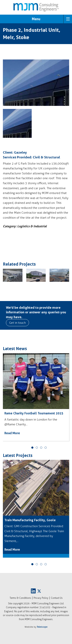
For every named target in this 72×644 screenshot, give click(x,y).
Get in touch (17, 323)
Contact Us (57, 598)
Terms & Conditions (20, 598)
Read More (12, 433)
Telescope (42, 627)
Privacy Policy (41, 598)
